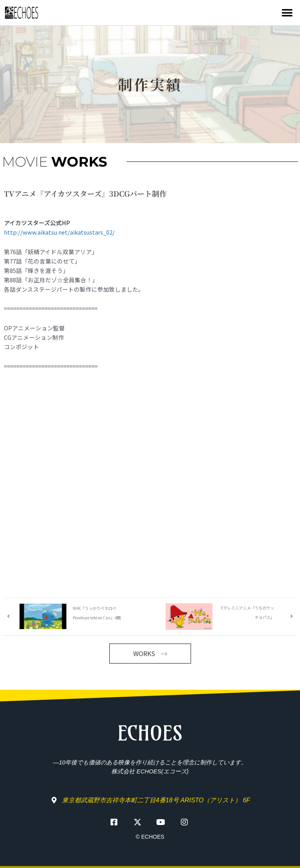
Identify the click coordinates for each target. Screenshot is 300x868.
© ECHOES (150, 837)
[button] (287, 13)
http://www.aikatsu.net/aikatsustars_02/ (59, 232)
